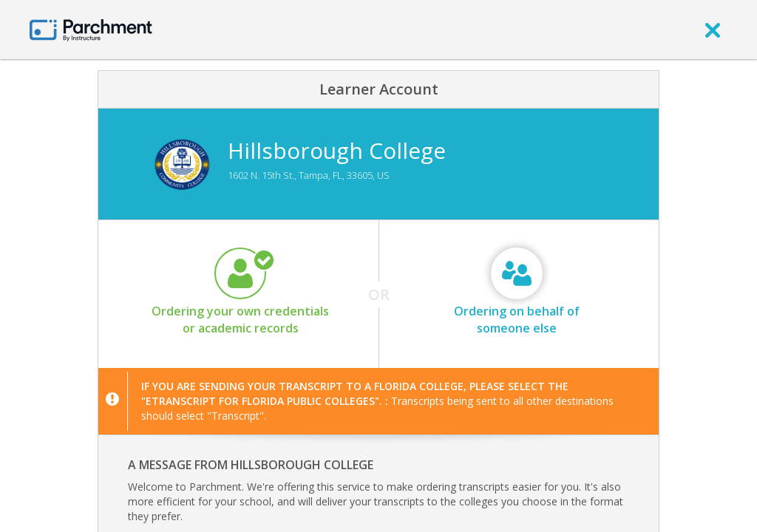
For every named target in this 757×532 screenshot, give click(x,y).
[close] (713, 30)
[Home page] (91, 29)
